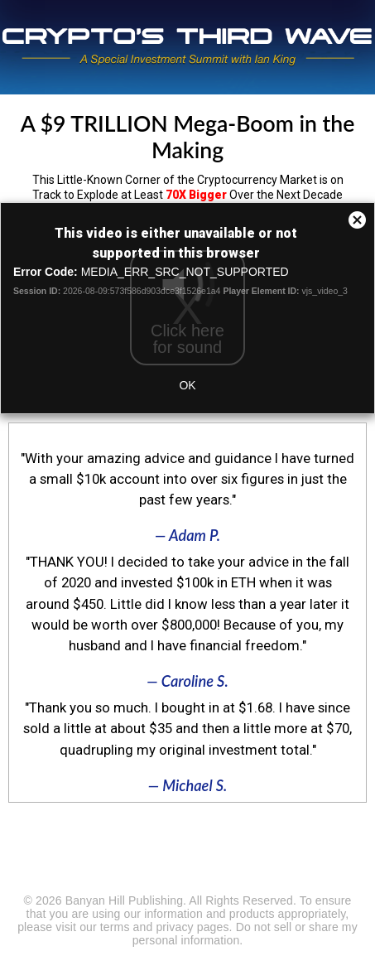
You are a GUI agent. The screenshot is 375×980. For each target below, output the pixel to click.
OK (187, 385)
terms (115, 927)
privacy (174, 927)
